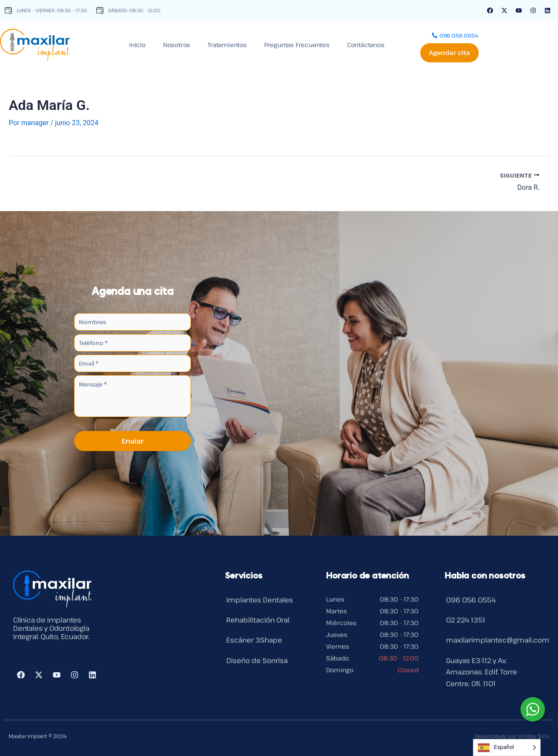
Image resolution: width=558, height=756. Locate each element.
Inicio (137, 44)
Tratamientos (227, 44)
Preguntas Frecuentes (297, 44)
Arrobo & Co (534, 736)
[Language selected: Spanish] (507, 747)
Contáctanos (366, 44)
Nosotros (177, 44)
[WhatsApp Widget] (533, 709)
